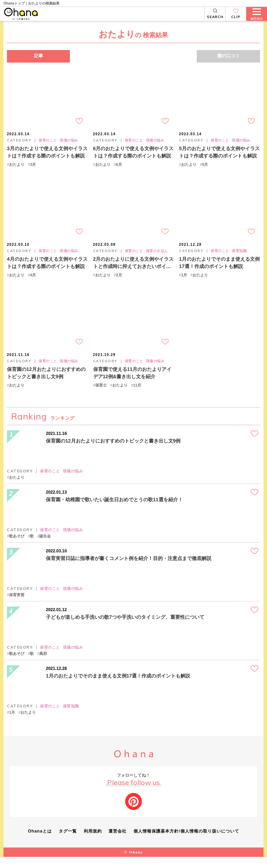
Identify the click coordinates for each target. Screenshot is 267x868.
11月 (137, 397)
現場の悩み (69, 145)
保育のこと (48, 145)
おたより (17, 169)
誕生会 (45, 548)
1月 (184, 283)
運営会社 (118, 843)
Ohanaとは (40, 843)
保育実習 (17, 606)
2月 (119, 283)
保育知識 (239, 259)
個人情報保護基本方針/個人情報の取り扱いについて (187, 843)
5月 (205, 169)
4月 (33, 283)
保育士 (101, 397)
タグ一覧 (68, 843)
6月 (119, 169)
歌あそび (17, 548)
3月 (33, 169)
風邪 (43, 665)
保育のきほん (157, 259)
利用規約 (93, 843)
